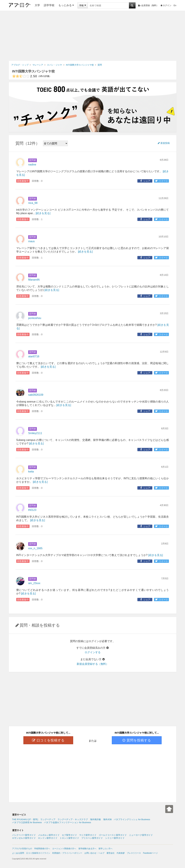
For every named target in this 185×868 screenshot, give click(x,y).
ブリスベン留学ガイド (92, 838)
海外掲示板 (95, 819)
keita (31, 472)
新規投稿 (164, 143)
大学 (37, 5)
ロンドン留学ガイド (48, 838)
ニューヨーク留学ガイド (141, 835)
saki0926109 (36, 395)
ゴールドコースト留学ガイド (113, 835)
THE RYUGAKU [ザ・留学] (25, 819)
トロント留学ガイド (69, 838)
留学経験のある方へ (87, 849)
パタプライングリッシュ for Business (132, 819)
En (175, 5)
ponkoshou (35, 318)
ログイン (166, 5)
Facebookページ (150, 853)
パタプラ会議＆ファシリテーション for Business (67, 822)
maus (31, 241)
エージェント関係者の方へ (64, 849)
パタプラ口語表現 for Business (27, 822)
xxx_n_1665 (35, 548)
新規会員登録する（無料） (93, 664)
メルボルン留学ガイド (49, 835)
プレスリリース (134, 853)
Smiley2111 (35, 433)
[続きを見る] (43, 213)
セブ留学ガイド (69, 835)
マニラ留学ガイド (88, 835)
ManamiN (34, 280)
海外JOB (107, 819)
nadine (32, 165)
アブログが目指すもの (22, 849)
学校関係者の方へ (42, 849)
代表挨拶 (121, 853)
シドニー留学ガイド (115, 838)
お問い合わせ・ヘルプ (94, 853)
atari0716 (34, 356)
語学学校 (49, 5)
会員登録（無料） (148, 5)
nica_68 (33, 203)
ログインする (93, 652)
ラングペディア (48, 819)
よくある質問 (18, 853)
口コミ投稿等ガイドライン (38, 853)
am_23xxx (34, 583)
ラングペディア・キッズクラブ (73, 819)
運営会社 (111, 853)
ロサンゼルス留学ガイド (24, 838)
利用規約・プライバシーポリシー (67, 853)
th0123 (32, 510)
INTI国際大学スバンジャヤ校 (34, 71)
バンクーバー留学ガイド (24, 835)
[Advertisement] (92, 36)
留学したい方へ (106, 849)
